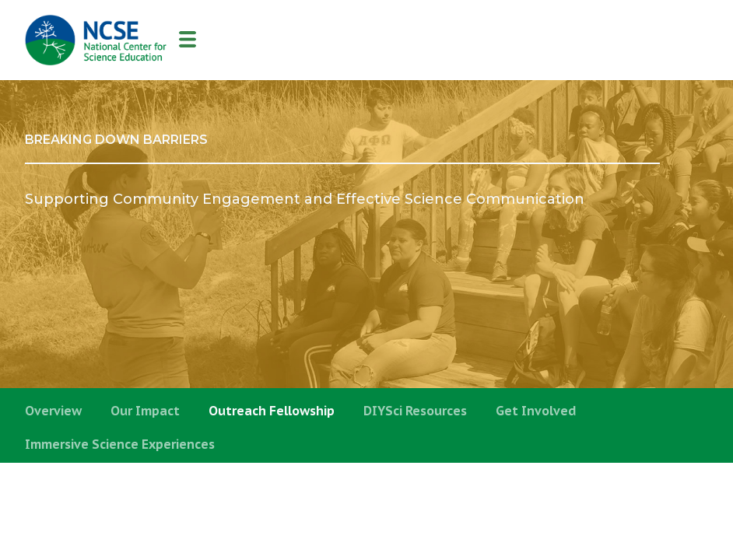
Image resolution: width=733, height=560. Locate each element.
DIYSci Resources (415, 411)
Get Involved (536, 411)
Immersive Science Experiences (120, 444)
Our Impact (145, 411)
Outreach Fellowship (272, 411)
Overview (53, 411)
